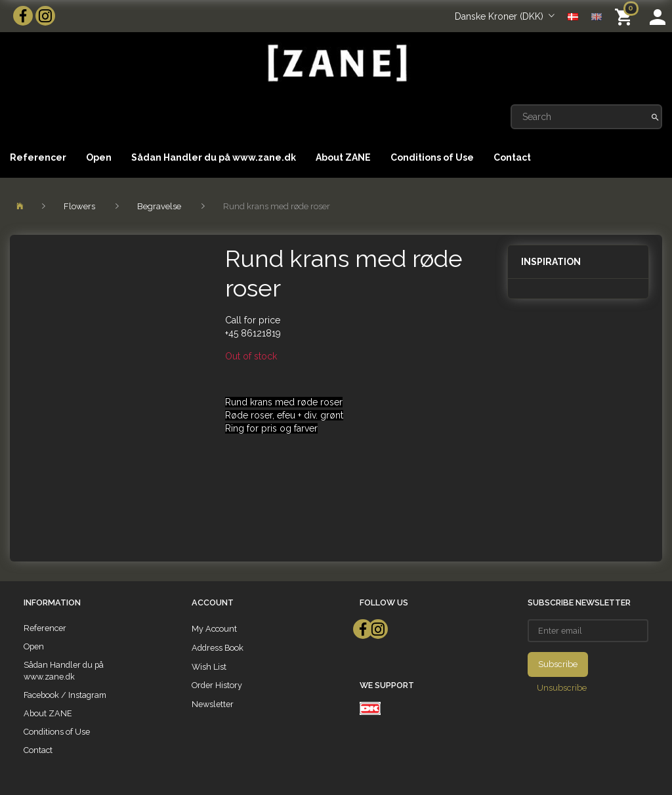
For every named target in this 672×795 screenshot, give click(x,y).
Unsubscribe (562, 688)
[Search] (655, 117)
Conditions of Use (432, 157)
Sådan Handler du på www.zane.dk (214, 157)
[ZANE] (336, 63)
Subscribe (558, 664)
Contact (512, 157)
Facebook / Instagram (65, 695)
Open (99, 157)
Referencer (38, 157)
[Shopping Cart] (626, 16)
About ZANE (343, 157)
